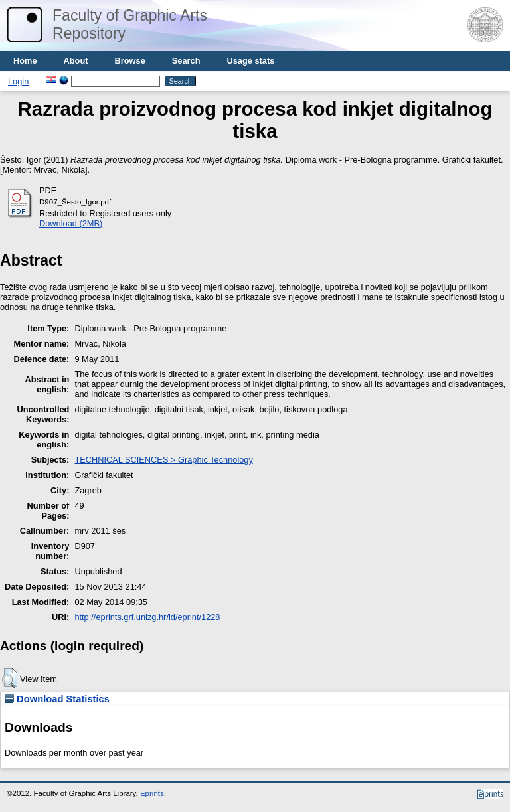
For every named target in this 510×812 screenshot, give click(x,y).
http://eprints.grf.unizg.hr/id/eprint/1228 (147, 617)
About (76, 61)
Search (186, 61)
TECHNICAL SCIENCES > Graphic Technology (163, 460)
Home (25, 61)
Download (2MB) (71, 223)
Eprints (152, 793)
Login (18, 81)
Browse (130, 61)
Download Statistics (57, 699)
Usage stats (250, 61)
